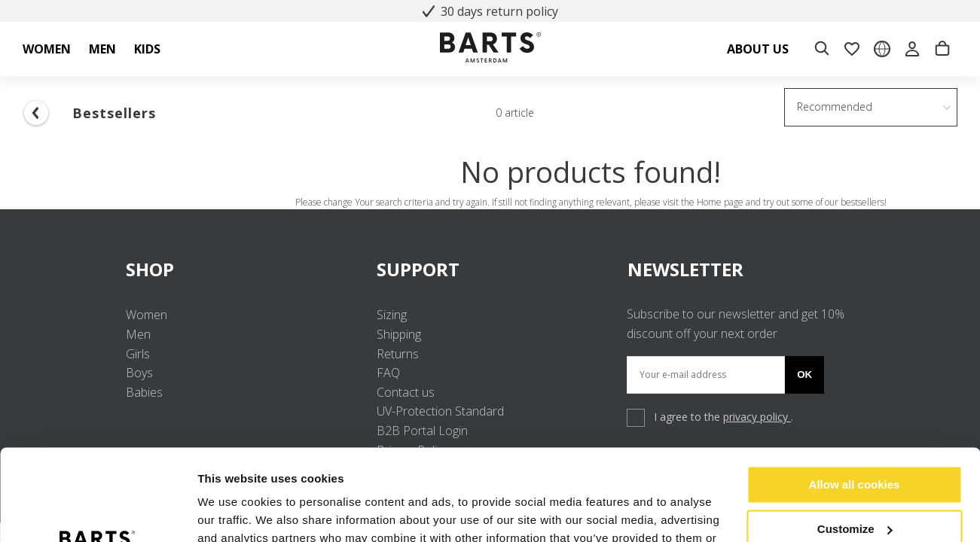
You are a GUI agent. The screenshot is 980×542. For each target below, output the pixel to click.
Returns (398, 354)
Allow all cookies (855, 399)
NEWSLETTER (685, 269)
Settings (220, 512)
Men (138, 334)
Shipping (399, 334)
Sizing (392, 315)
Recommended (835, 107)
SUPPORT (490, 269)
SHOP (239, 269)
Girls (138, 354)
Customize (855, 443)
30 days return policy (490, 11)
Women (147, 315)
